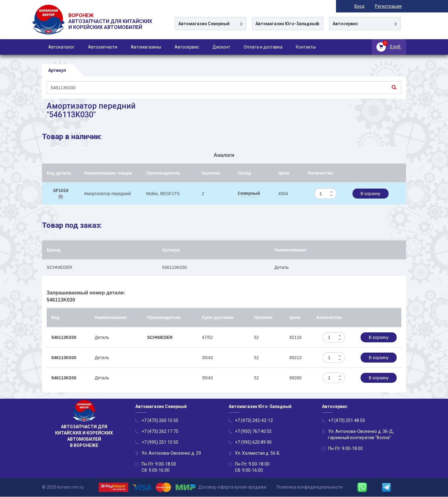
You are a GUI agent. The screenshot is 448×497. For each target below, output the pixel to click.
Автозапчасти (103, 47)
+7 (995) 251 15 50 (160, 443)
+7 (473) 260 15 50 (160, 421)
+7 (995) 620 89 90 (253, 443)
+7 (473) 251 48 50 (347, 421)
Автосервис (187, 47)
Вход (364, 6)
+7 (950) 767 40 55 (253, 432)
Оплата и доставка (263, 47)
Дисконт (221, 47)
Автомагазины (146, 47)
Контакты (306, 47)
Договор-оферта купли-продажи (232, 487)
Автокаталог (61, 47)
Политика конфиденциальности (310, 487)
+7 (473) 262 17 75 (160, 432)
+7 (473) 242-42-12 (254, 421)
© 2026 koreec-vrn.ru (63, 487)
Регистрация (393, 6)
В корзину (371, 194)
